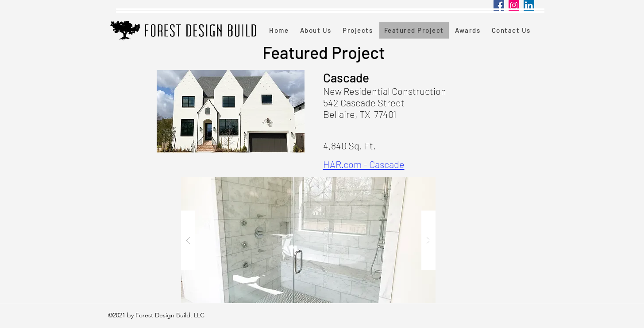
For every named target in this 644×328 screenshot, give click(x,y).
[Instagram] (514, 5)
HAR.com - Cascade (364, 164)
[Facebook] (499, 5)
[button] (308, 240)
